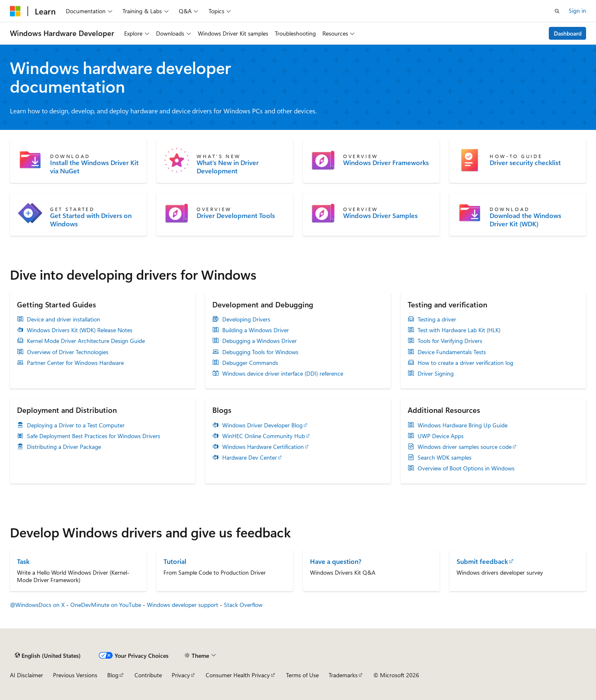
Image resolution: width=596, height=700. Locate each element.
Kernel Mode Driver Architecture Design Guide (86, 341)
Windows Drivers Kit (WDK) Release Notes (80, 330)
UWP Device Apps (441, 436)
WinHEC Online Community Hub (264, 436)
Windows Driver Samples (380, 216)
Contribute (148, 675)
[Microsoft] (15, 11)
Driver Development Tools (236, 216)
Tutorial (175, 561)
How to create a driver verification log (465, 363)
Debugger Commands (250, 363)
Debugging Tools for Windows (260, 352)
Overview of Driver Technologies (68, 352)
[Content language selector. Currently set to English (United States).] (48, 655)
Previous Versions (75, 675)
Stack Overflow (243, 605)
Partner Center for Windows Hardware (75, 363)
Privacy (181, 675)
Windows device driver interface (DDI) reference (283, 374)
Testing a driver (437, 319)
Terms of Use (302, 675)
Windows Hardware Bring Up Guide (463, 425)
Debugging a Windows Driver (260, 341)
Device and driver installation (64, 319)
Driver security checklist (525, 163)
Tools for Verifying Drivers (450, 341)
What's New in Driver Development (228, 167)
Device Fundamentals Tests (452, 352)
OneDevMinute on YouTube (106, 605)
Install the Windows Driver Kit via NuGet (94, 167)
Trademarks (343, 675)
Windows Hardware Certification (263, 447)
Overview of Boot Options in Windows (466, 468)
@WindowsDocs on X (37, 605)
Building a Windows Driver (256, 330)
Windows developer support (183, 605)
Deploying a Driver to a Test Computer (76, 425)
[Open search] (557, 11)
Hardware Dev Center (250, 458)
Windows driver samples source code (465, 447)
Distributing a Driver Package (64, 447)
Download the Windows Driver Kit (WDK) (525, 220)
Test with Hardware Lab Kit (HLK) (459, 330)
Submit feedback (482, 561)
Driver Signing (436, 374)
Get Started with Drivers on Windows (91, 220)
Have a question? (336, 561)
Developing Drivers (246, 319)
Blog (113, 675)
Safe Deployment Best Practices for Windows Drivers (94, 436)
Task (23, 561)
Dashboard (568, 33)
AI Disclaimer (26, 675)
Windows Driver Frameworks (386, 163)
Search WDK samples (445, 458)
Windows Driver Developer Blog (262, 425)
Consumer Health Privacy (238, 675)
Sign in (577, 11)
